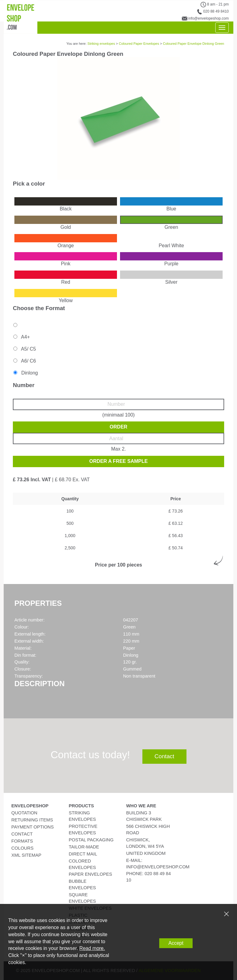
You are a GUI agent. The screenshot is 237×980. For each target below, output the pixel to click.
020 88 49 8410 (216, 11)
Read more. (92, 948)
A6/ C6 (24, 361)
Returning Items (32, 820)
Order (118, 427)
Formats (22, 841)
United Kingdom (146, 853)
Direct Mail (83, 854)
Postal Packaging (91, 840)
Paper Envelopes (90, 874)
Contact (164, 756)
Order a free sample (119, 461)
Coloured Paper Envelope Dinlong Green (194, 44)
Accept (176, 943)
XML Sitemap (26, 855)
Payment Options (32, 827)
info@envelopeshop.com (209, 18)
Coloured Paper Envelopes (139, 44)
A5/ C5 (24, 349)
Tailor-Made (84, 847)
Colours (22, 848)
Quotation (24, 813)
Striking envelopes (101, 44)
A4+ (21, 337)
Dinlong (25, 373)
